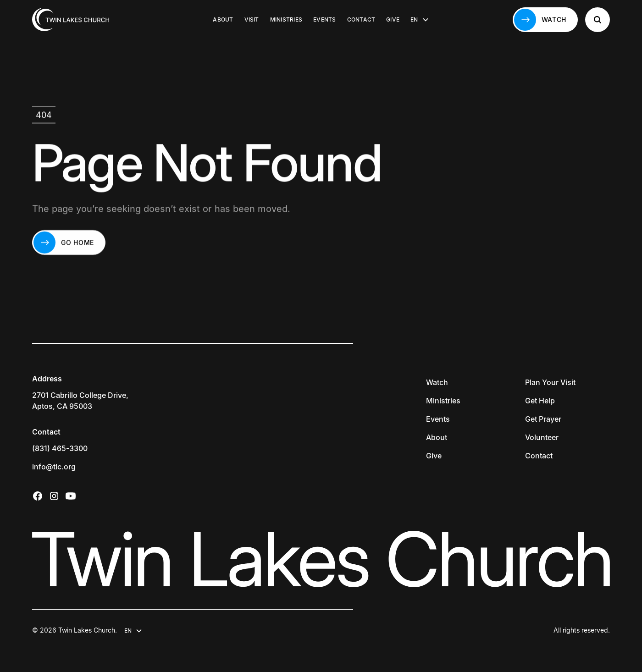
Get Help (540, 401)
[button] (420, 20)
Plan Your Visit (550, 382)
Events (324, 19)
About (223, 19)
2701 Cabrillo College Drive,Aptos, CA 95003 (80, 401)
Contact (361, 19)
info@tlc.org (54, 467)
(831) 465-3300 (60, 448)
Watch (437, 382)
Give (393, 19)
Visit (252, 19)
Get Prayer (543, 419)
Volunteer (542, 437)
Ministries (286, 19)
